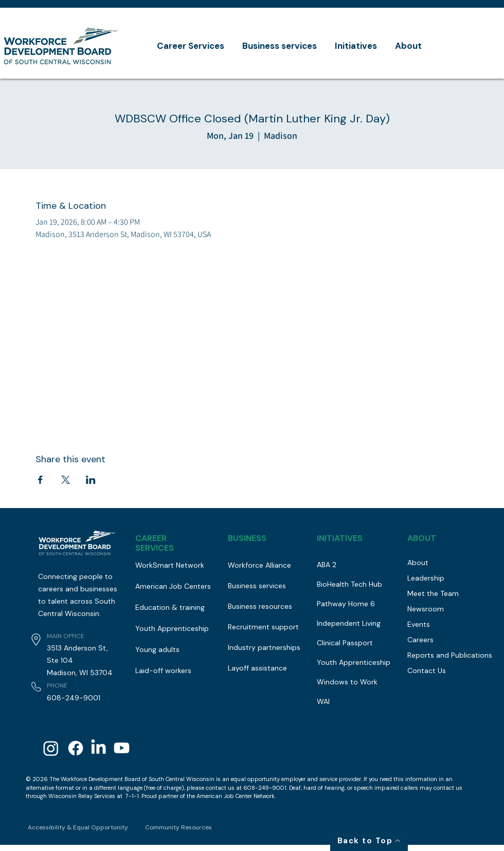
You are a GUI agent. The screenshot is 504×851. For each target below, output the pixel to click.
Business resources (260, 606)
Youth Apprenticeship (172, 628)
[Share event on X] (66, 480)
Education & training (170, 607)
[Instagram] (51, 748)
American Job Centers (173, 586)
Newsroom (426, 609)
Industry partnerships (264, 647)
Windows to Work (347, 682)
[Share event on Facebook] (40, 480)
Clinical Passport (345, 643)
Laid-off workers (163, 671)
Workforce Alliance (259, 565)
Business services (257, 586)
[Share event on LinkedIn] (91, 480)
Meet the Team (433, 593)
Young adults (157, 649)
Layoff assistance (257, 668)
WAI (323, 701)
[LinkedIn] (98, 748)
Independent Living (349, 623)
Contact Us (427, 671)
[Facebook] (76, 748)
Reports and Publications (446, 655)
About (418, 563)
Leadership (426, 578)
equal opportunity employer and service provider (296, 779)
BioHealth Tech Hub (349, 584)
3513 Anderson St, (77, 648)
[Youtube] (122, 748)
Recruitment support (263, 627)
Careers (420, 640)
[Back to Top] (369, 840)
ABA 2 (327, 565)
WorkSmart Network (170, 565)
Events (419, 624)
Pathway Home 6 (346, 604)
